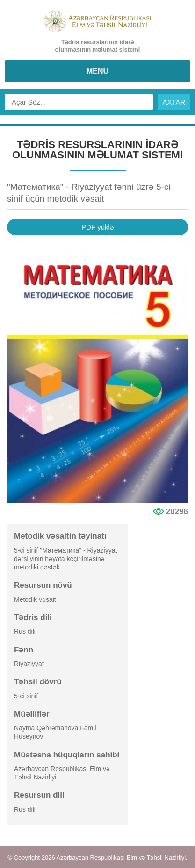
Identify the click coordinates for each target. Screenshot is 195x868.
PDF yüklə (97, 227)
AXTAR (174, 102)
